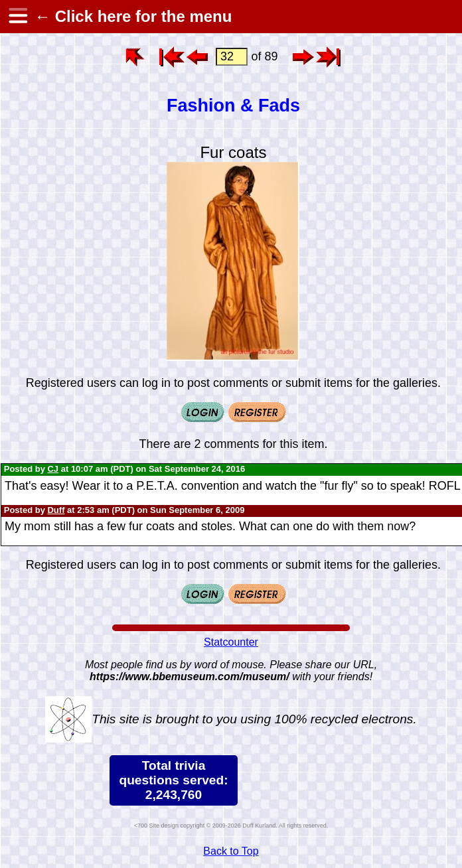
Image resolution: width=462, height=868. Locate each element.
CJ (53, 469)
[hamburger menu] (17, 17)
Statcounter (231, 642)
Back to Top (231, 851)
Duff (56, 510)
